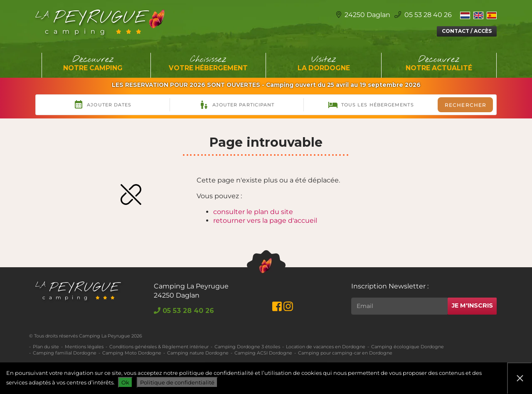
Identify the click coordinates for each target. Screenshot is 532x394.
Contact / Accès (467, 31)
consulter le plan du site (253, 212)
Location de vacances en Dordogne (326, 347)
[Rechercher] (399, 306)
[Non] (520, 378)
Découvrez (93, 64)
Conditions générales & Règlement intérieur (159, 347)
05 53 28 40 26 (423, 15)
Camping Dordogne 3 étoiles (247, 347)
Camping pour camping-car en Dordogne (345, 353)
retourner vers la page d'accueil (265, 220)
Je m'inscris (472, 305)
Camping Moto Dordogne (132, 353)
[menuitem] (465, 15)
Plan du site (46, 347)
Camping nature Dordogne (198, 353)
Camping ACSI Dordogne (263, 353)
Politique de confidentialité (177, 382)
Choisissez (209, 64)
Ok (125, 382)
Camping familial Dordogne (65, 353)
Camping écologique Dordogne (408, 347)
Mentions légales (84, 347)
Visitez (324, 64)
